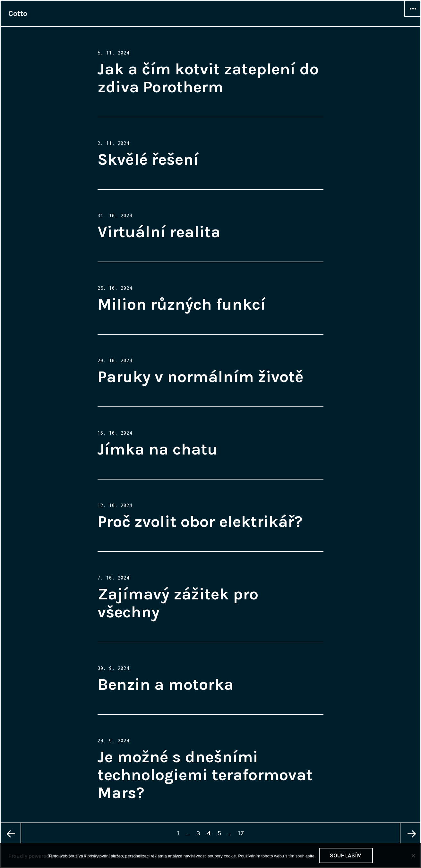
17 (242, 830)
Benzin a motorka (166, 684)
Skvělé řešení (148, 159)
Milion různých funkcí (181, 304)
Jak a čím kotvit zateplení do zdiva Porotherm (208, 78)
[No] (413, 855)
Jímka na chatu (158, 449)
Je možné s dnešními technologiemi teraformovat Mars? (205, 775)
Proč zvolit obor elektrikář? (200, 522)
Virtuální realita (159, 232)
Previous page (11, 833)
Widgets (413, 16)
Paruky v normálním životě (201, 377)
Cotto (18, 13)
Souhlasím (346, 855)
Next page (410, 833)
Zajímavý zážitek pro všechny (178, 603)
